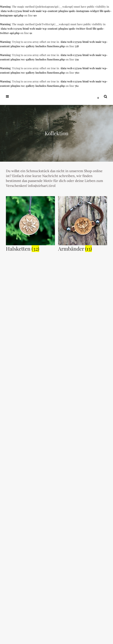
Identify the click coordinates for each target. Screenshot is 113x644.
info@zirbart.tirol (41, 186)
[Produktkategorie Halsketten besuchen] (30, 247)
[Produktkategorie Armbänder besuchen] (83, 247)
